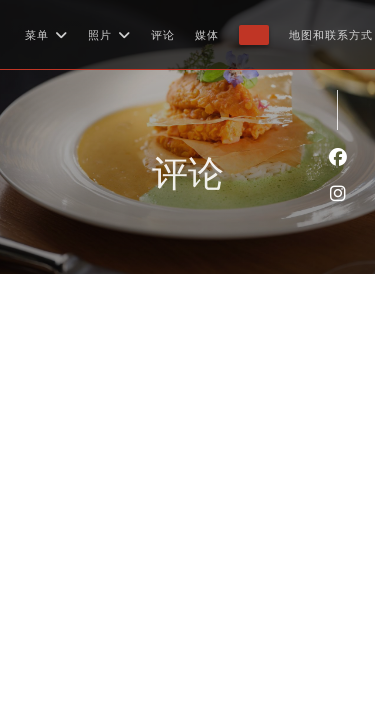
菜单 (46, 35)
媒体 (207, 34)
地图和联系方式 (331, 34)
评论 (163, 34)
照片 (109, 35)
